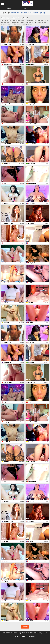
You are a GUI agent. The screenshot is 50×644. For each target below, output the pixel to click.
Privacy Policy (17, 633)
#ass (21, 13)
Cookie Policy (38, 633)
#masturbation (15, 13)
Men (25, 8)
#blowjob (35, 13)
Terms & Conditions (28, 633)
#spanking (42, 13)
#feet (30, 13)
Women (9, 8)
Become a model (8, 633)
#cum (25, 13)
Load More (25, 627)
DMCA (45, 633)
